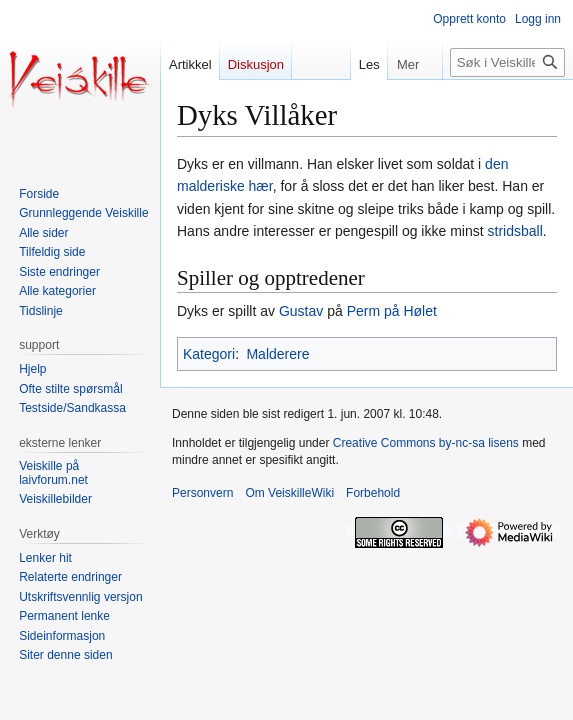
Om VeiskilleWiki (289, 493)
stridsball (515, 231)
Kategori (209, 354)
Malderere (277, 354)
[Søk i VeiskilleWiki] (507, 62)
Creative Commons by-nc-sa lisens (426, 443)
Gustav (301, 311)
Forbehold (373, 493)
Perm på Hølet (392, 311)
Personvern (202, 493)
